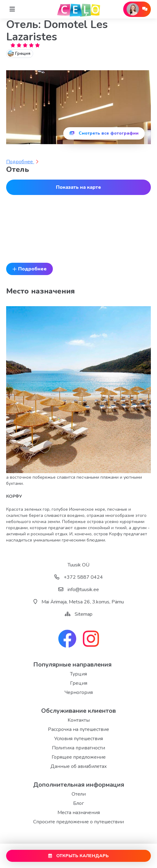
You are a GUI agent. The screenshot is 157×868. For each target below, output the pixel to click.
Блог (78, 803)
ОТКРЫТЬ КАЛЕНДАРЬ (78, 856)
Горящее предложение (79, 757)
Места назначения (79, 813)
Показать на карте (78, 187)
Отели (79, 794)
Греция (79, 683)
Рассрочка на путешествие (78, 729)
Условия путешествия (78, 739)
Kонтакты (79, 720)
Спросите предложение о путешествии (78, 822)
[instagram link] (91, 639)
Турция (78, 674)
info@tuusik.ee (79, 590)
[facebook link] (67, 639)
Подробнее (22, 162)
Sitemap (84, 614)
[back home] (79, 9)
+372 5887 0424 (79, 577)
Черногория (79, 692)
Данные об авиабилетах (79, 766)
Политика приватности (78, 748)
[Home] (12, 9)
